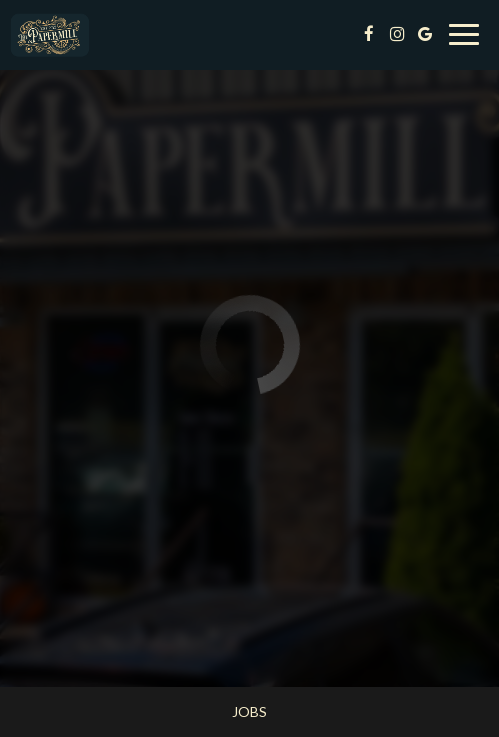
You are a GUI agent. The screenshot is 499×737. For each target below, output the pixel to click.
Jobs (249, 711)
